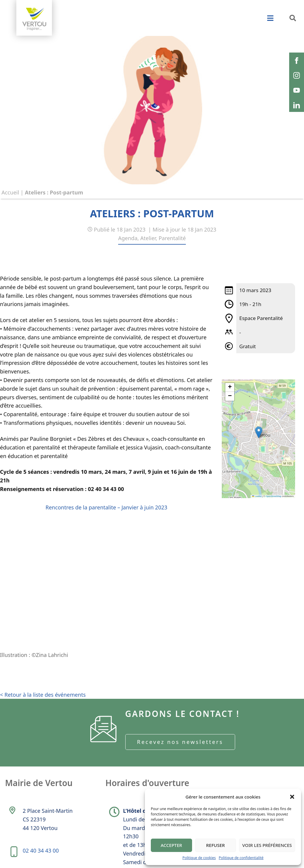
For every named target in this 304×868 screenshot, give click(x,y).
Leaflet (257, 496)
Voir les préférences (267, 845)
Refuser (215, 845)
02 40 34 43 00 (41, 850)
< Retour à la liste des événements (43, 695)
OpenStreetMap (274, 496)
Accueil (10, 192)
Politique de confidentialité (241, 858)
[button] (292, 797)
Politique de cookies (199, 858)
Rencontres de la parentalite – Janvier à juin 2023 (106, 507)
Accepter (171, 845)
